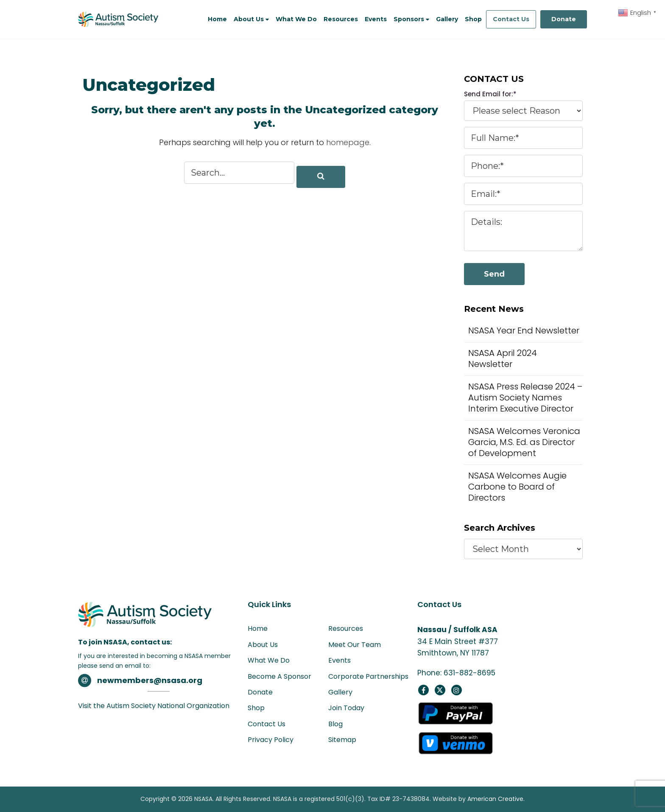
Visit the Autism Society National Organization (154, 706)
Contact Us (511, 19)
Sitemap (342, 740)
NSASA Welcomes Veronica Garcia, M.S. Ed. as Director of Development (524, 442)
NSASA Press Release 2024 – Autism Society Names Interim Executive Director (525, 398)
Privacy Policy (271, 740)
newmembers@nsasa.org (151, 680)
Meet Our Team (355, 645)
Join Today (346, 708)
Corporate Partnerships (368, 676)
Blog (335, 724)
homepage (348, 142)
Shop (256, 708)
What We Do (269, 660)
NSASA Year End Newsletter (524, 330)
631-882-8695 (469, 673)
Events (339, 660)
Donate (564, 19)
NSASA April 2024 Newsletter (503, 358)
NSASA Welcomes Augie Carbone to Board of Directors (517, 487)
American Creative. (496, 799)
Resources (346, 629)
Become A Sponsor (279, 676)
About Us (263, 645)
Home (258, 629)
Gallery (340, 692)
